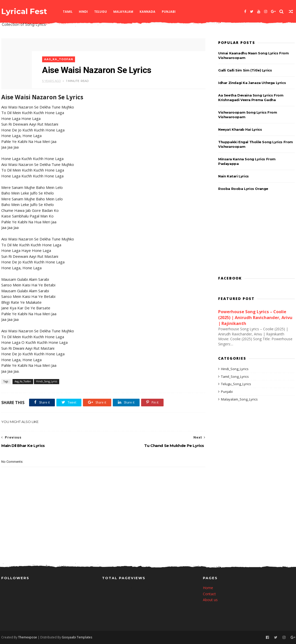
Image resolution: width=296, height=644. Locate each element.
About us (210, 600)
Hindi (83, 12)
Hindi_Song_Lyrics (47, 381)
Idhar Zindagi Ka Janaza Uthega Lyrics (252, 83)
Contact (209, 594)
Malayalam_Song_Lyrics (239, 399)
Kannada (147, 12)
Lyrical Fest (24, 11)
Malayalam (123, 12)
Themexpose (28, 637)
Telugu (101, 12)
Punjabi (169, 12)
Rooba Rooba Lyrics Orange (243, 189)
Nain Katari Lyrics (233, 176)
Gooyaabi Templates (77, 637)
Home (208, 588)
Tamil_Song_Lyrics (235, 376)
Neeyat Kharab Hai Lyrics (240, 129)
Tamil (68, 12)
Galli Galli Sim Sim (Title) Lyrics (245, 70)
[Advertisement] (256, 234)
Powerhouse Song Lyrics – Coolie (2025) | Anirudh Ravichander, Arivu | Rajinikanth (255, 318)
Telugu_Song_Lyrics (236, 384)
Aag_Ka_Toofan (59, 59)
